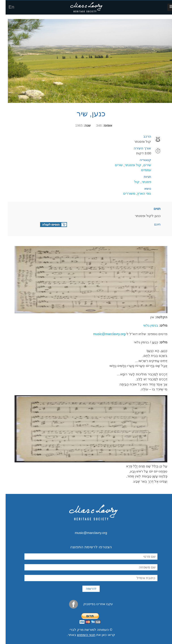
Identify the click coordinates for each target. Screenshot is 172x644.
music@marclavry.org (104, 334)
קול (131, 182)
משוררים (124, 193)
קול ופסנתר (127, 165)
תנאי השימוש (81, 635)
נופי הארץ (138, 193)
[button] (166, 7)
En (6, 7)
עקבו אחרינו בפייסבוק (85, 604)
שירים (142, 165)
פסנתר (141, 182)
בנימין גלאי (145, 325)
